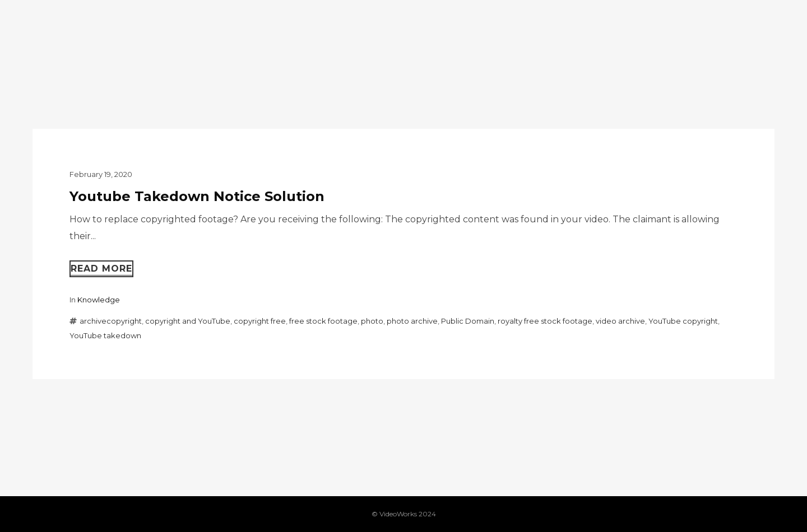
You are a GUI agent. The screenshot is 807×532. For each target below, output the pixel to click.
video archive (620, 321)
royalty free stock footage (545, 321)
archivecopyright (111, 321)
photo (372, 321)
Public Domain (468, 321)
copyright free (260, 321)
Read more (101, 269)
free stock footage (323, 321)
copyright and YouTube (188, 321)
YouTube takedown (105, 335)
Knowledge (99, 300)
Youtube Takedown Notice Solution (197, 196)
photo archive (412, 321)
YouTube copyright (683, 321)
